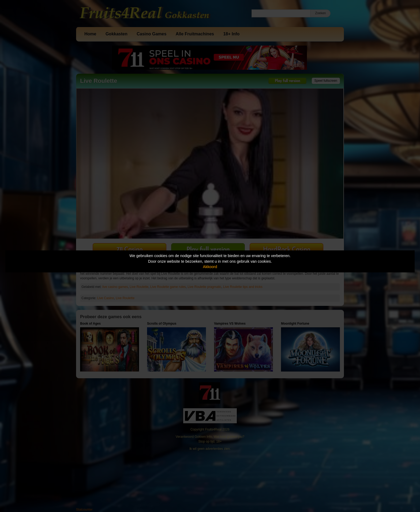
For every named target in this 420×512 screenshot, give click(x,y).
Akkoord (210, 267)
